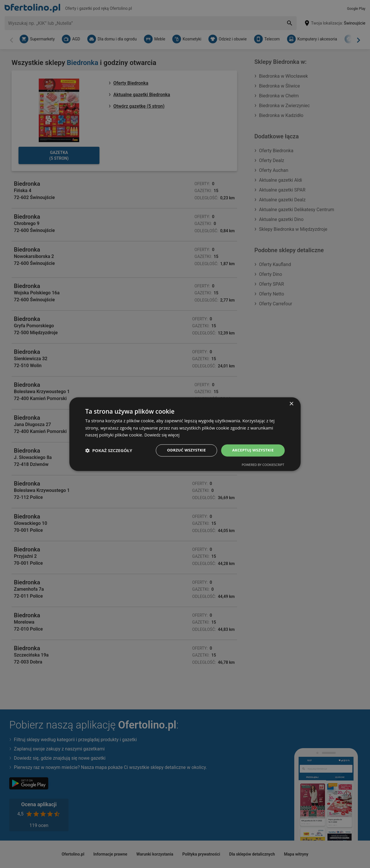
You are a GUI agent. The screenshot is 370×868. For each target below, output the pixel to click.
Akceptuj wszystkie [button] (251, 450)
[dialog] (185, 434)
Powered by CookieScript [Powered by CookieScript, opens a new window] (263, 465)
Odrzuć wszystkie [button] (182, 450)
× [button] (291, 403)
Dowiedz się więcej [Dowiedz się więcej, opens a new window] (163, 434)
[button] (109, 450)
